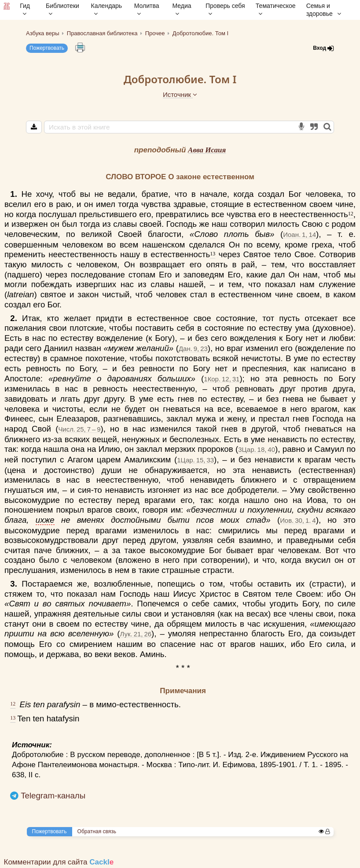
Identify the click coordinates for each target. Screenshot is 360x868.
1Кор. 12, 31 (222, 379)
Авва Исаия (207, 150)
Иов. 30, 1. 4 (298, 520)
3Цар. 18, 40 (257, 449)
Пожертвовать (47, 48)
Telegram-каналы (53, 796)
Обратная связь (97, 831)
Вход (323, 48)
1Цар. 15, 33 (195, 460)
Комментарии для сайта (59, 862)
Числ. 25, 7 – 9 (79, 429)
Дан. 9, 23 (193, 349)
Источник (180, 94)
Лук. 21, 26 (136, 634)
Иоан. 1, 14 (299, 235)
